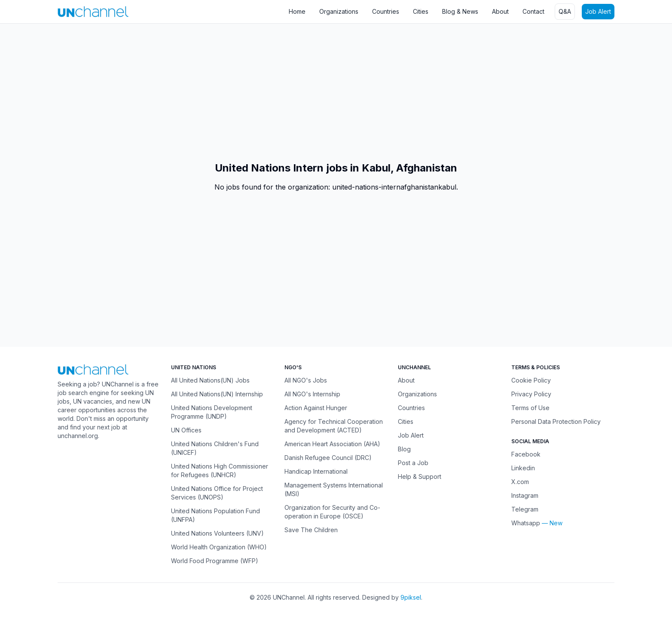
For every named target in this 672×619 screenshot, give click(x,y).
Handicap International (316, 471)
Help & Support (420, 477)
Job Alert (598, 11)
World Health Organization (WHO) (219, 547)
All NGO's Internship (312, 394)
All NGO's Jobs (306, 380)
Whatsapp (526, 523)
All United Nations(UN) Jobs (210, 380)
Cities (421, 11)
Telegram (525, 509)
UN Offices (186, 430)
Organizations (339, 11)
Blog (404, 449)
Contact (533, 11)
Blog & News (460, 11)
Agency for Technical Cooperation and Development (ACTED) (334, 426)
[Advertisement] (258, 92)
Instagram (525, 495)
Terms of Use (530, 408)
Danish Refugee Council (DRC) (328, 458)
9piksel (411, 597)
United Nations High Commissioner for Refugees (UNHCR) (220, 470)
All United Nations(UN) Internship (217, 394)
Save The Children (311, 530)
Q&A (565, 11)
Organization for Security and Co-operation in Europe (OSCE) (332, 512)
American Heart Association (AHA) (332, 444)
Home (297, 11)
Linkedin (523, 468)
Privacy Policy (531, 394)
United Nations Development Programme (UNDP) (212, 412)
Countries (386, 11)
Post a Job (413, 463)
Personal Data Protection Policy (556, 421)
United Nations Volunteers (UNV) (217, 533)
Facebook (526, 454)
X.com (520, 482)
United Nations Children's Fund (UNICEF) (215, 448)
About (500, 11)
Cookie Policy (531, 380)
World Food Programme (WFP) (215, 561)
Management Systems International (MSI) (334, 489)
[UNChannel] (93, 11)
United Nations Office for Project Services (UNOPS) (217, 493)
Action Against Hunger (316, 408)
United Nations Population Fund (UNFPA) (215, 515)
